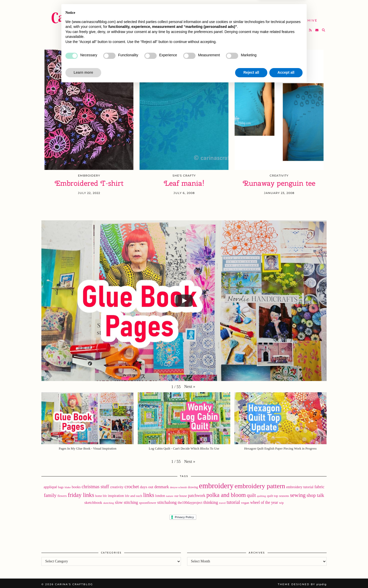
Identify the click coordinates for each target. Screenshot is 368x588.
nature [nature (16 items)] (170, 494)
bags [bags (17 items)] (61, 485)
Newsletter (290, 8)
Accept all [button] (286, 574)
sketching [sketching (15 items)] (109, 501)
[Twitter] (291, 27)
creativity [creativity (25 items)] (117, 485)
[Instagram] (298, 27)
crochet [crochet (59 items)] (132, 484)
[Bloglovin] (304, 27)
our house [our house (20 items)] (181, 494)
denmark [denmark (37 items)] (162, 485)
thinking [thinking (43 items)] (211, 500)
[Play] (184, 299)
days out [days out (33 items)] (146, 485)
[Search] (324, 27)
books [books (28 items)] (76, 485)
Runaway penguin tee (279, 181)
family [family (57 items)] (50, 493)
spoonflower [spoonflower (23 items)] (148, 501)
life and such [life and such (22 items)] (134, 494)
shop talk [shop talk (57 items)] (315, 493)
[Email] (317, 27)
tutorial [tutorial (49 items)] (233, 500)
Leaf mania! (184, 181)
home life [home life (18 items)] (101, 494)
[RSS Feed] (311, 27)
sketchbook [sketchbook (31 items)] (93, 500)
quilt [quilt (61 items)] (251, 493)
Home (170, 8)
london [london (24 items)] (160, 494)
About (260, 8)
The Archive (304, 17)
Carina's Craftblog (99, 14)
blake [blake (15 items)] (68, 485)
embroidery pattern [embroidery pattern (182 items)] (260, 484)
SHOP (198, 17)
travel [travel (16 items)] (222, 501)
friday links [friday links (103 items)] (81, 493)
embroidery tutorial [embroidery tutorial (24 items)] (300, 485)
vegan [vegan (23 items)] (245, 501)
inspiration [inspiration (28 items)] (116, 494)
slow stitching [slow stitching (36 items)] (126, 500)
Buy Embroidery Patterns (215, 8)
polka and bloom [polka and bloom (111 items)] (226, 493)
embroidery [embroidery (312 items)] (216, 484)
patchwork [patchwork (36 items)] (197, 493)
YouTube (174, 17)
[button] (190, 385)
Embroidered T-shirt (89, 181)
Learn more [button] (83, 574)
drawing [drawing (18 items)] (193, 485)
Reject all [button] (251, 574)
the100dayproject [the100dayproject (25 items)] (190, 501)
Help (275, 17)
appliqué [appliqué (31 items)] (50, 485)
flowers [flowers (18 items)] (62, 494)
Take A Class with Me (237, 17)
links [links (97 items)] (149, 493)
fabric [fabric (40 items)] (319, 485)
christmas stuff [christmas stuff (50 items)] (95, 485)
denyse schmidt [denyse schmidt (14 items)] (178, 485)
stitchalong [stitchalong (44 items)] (167, 500)
